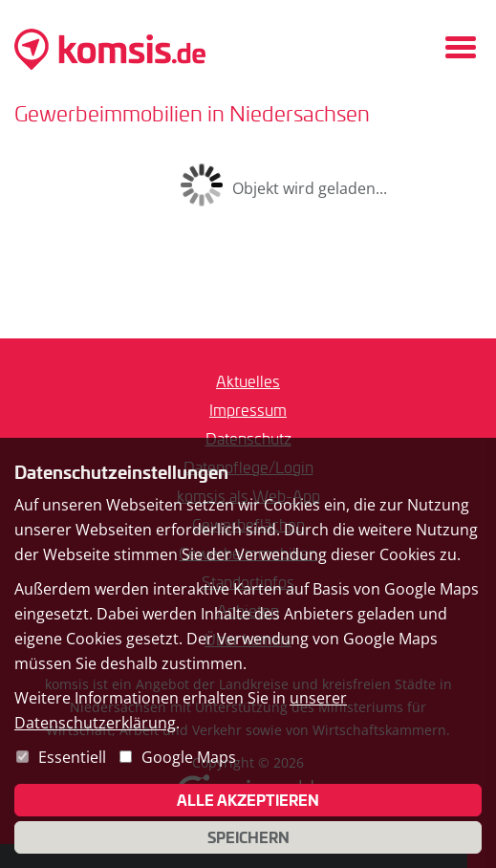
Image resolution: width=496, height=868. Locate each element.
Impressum (248, 410)
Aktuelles (248, 381)
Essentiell (72, 757)
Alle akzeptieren (248, 800)
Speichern (248, 837)
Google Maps (189, 757)
